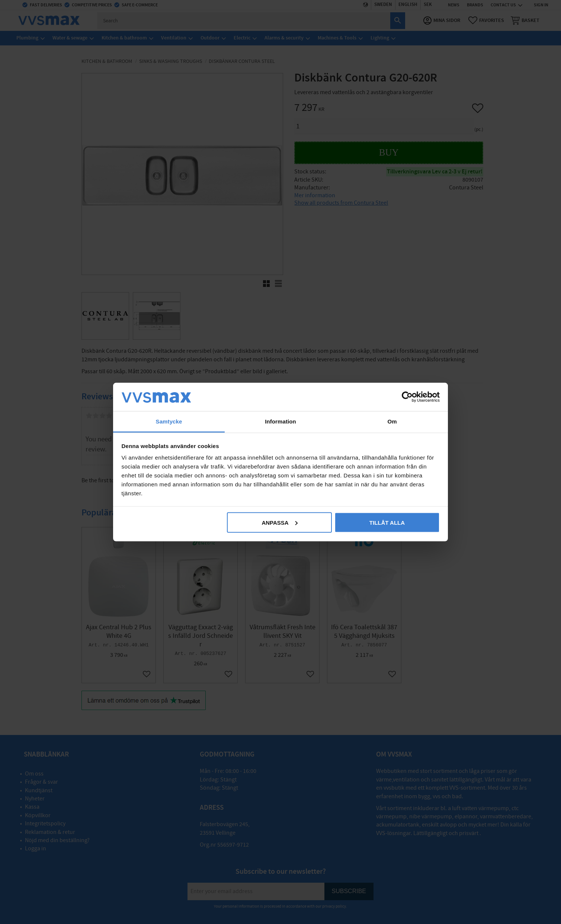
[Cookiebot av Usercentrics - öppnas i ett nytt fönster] (407, 397)
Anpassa (279, 522)
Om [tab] (392, 421)
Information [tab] (280, 421)
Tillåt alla (387, 522)
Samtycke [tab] (169, 421)
